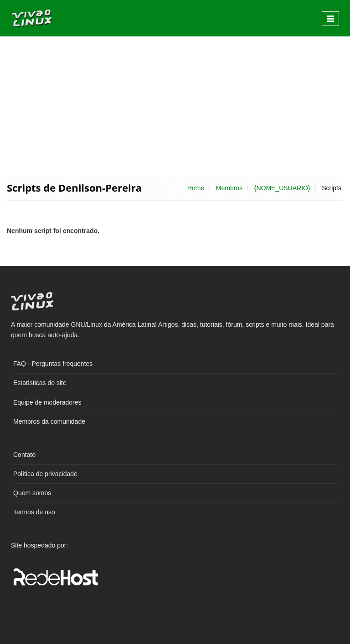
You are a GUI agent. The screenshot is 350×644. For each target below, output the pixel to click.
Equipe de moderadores (47, 402)
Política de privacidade (45, 474)
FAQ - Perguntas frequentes (53, 364)
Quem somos (32, 493)
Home (196, 188)
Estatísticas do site (40, 383)
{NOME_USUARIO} (282, 188)
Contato (24, 455)
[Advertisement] (175, 106)
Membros (229, 188)
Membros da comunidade (49, 421)
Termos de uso (34, 512)
